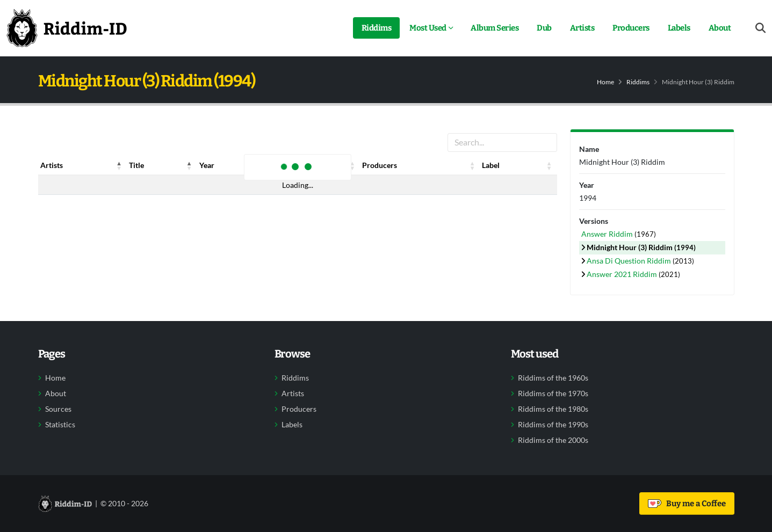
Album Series (495, 28)
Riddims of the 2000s (553, 440)
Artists (582, 28)
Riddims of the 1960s (553, 378)
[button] (119, 165)
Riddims (377, 28)
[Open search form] (760, 28)
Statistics (60, 425)
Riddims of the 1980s (553, 409)
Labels (679, 28)
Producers (631, 28)
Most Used (428, 28)
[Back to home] (67, 28)
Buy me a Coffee (687, 504)
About (720, 28)
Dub (544, 28)
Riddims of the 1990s (553, 425)
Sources (58, 409)
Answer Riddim (608, 234)
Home (605, 82)
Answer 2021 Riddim (623, 274)
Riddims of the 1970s (553, 393)
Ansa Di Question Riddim (630, 261)
